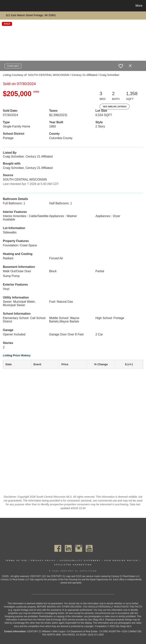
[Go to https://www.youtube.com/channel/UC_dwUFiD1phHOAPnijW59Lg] (89, 548)
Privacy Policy (43, 560)
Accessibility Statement (80, 560)
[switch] (121, 66)
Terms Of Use (16, 560)
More (139, 6)
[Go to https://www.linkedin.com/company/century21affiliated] (68, 548)
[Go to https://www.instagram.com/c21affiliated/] (79, 548)
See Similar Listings (115, 107)
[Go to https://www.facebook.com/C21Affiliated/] (58, 548)
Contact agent (13, 66)
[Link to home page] (4, 6)
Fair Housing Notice (121, 560)
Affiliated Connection (73, 565)
